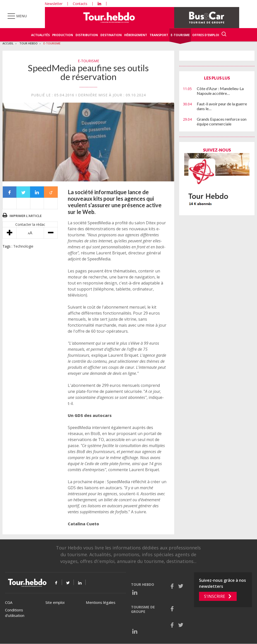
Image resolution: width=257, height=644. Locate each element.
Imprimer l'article (26, 216)
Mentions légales (101, 602)
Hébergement (136, 35)
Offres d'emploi (206, 35)
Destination (111, 35)
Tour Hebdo (28, 43)
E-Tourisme (180, 35)
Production (63, 35)
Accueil (8, 43)
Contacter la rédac (30, 224)
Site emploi (55, 602)
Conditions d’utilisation (15, 613)
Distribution (87, 35)
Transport (159, 35)
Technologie (23, 246)
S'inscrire (215, 596)
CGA (9, 602)
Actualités (40, 35)
